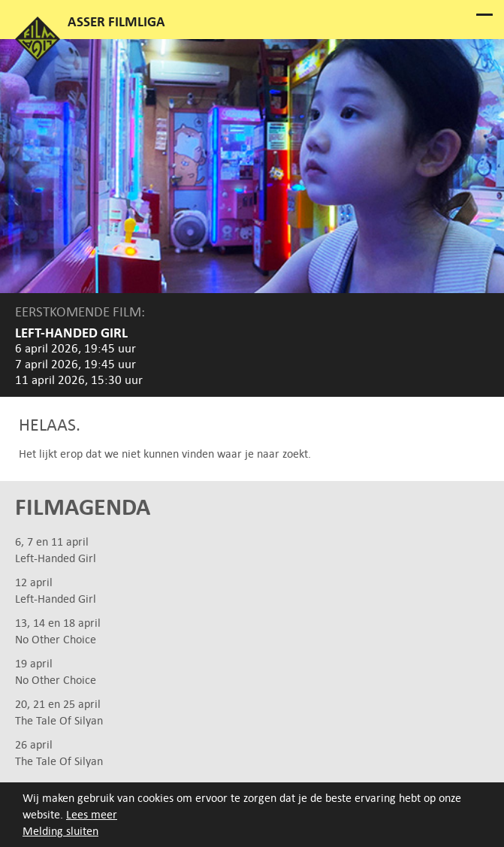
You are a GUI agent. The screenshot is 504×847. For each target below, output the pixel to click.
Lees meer (92, 814)
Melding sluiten (60, 831)
